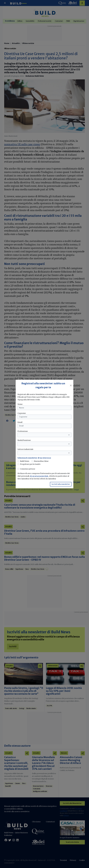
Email (20, 422)
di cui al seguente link (39, 476)
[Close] (71, 385)
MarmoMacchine (41, 461)
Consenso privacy (28, 469)
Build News (25, 461)
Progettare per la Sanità (30, 464)
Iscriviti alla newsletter (61, 484)
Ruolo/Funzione (24, 440)
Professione (23, 431)
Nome (20, 404)
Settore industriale (25, 449)
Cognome (22, 413)
